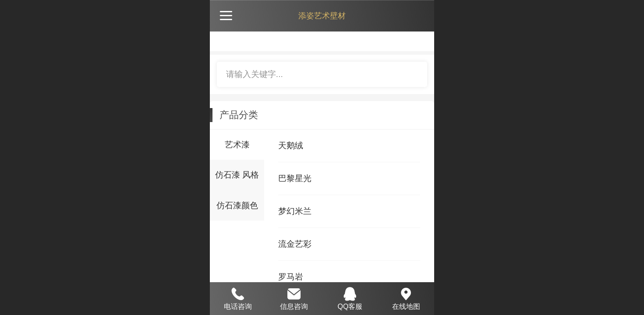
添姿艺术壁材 (322, 16)
